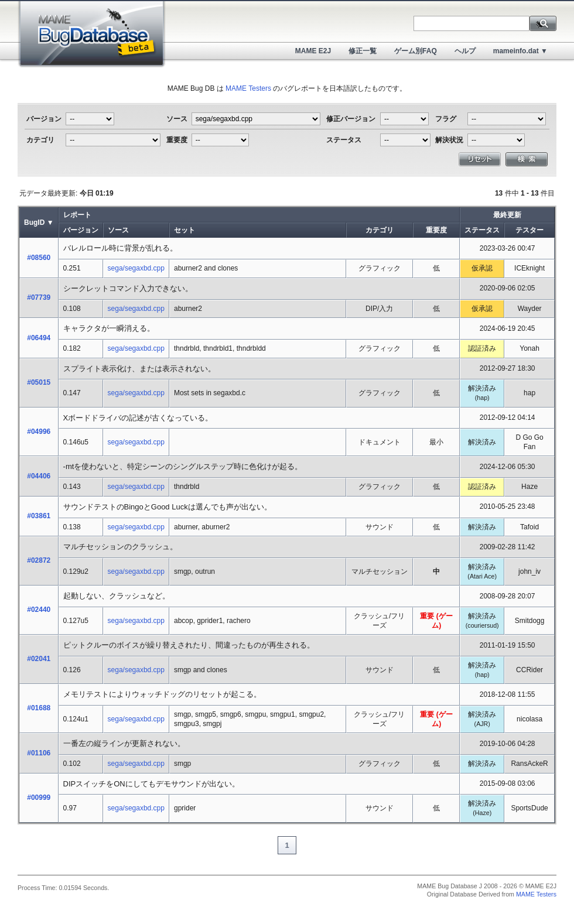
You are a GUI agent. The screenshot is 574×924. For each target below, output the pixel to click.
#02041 (39, 659)
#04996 (39, 432)
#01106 (39, 753)
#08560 (39, 258)
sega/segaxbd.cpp (136, 268)
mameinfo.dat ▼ (520, 51)
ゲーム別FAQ (416, 51)
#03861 (39, 516)
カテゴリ (380, 230)
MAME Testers (248, 88)
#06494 (39, 338)
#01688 (39, 708)
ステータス (482, 230)
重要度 (436, 230)
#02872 (39, 560)
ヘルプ (465, 51)
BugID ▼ (39, 223)
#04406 (39, 476)
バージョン (81, 230)
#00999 (39, 798)
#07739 (39, 297)
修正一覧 (363, 51)
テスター (529, 230)
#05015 (39, 382)
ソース (118, 230)
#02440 (39, 610)
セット (184, 230)
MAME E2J (313, 51)
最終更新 (507, 215)
